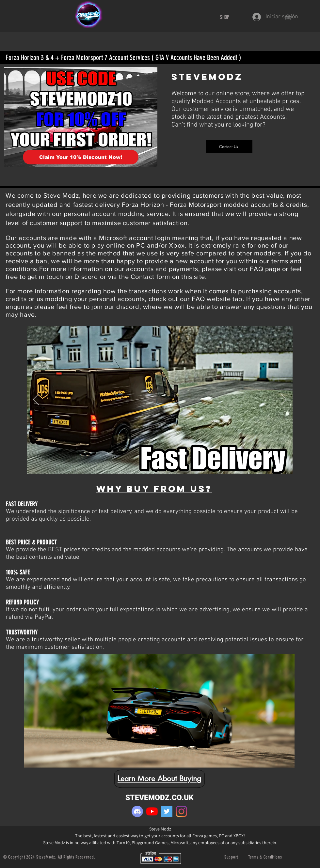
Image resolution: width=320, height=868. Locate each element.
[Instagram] (181, 811)
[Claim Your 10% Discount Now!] (81, 157)
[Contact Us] (229, 147)
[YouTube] (152, 811)
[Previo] (36, 400)
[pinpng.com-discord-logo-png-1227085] (137, 811)
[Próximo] (283, 400)
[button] (292, 17)
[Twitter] (167, 811)
